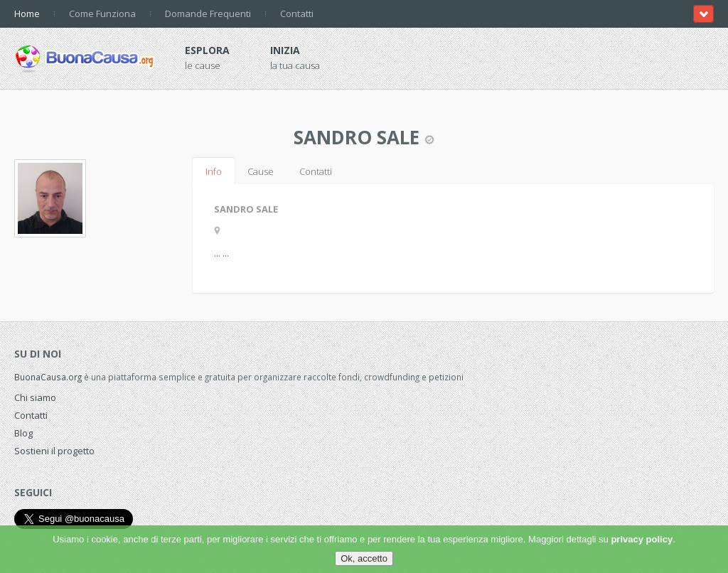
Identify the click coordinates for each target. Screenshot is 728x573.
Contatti (297, 14)
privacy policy (642, 539)
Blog (23, 433)
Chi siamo (35, 397)
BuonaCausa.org (48, 377)
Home (27, 14)
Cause (261, 171)
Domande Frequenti (208, 14)
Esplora (207, 50)
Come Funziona (102, 14)
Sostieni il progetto (54, 451)
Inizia (285, 50)
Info (214, 171)
